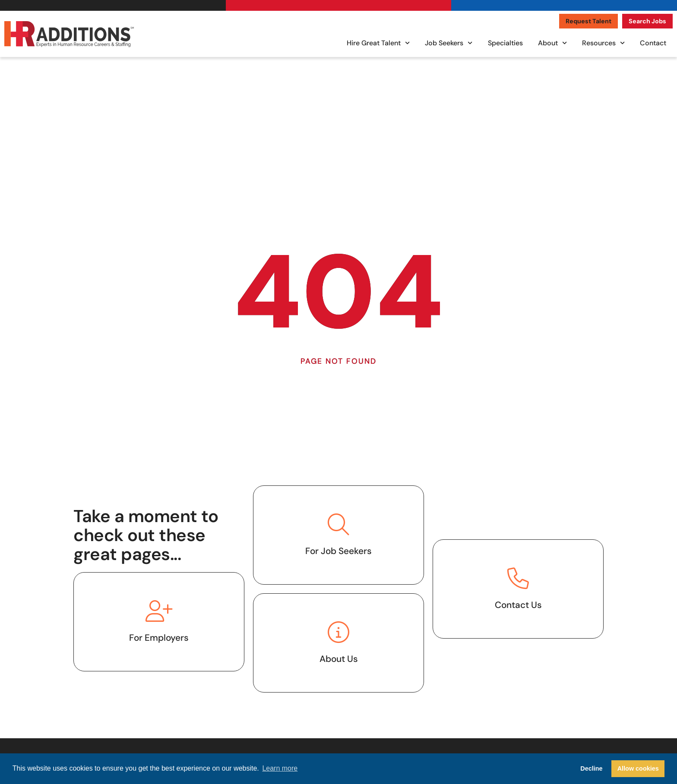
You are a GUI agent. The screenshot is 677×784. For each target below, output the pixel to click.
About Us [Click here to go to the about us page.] (339, 659)
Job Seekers (449, 43)
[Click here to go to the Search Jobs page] (647, 21)
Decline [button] (591, 768)
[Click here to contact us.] (518, 578)
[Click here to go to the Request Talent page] (588, 21)
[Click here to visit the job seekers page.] (338, 524)
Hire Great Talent (378, 43)
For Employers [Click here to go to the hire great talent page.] (159, 638)
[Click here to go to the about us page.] (338, 632)
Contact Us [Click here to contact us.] (518, 605)
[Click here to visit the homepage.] (69, 34)
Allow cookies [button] (638, 768)
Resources (603, 43)
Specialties (505, 43)
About (552, 43)
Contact (653, 43)
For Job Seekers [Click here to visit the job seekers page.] (338, 551)
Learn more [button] (280, 768)
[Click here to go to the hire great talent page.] (159, 611)
